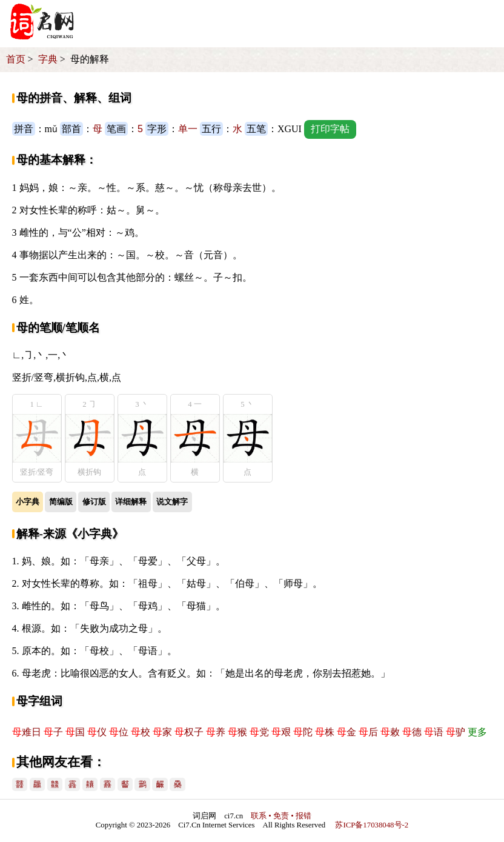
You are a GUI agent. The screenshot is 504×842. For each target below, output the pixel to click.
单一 (188, 129)
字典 (48, 59)
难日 (27, 732)
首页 (16, 59)
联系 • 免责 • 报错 (281, 816)
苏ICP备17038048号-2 (372, 825)
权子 (189, 732)
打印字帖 (330, 129)
